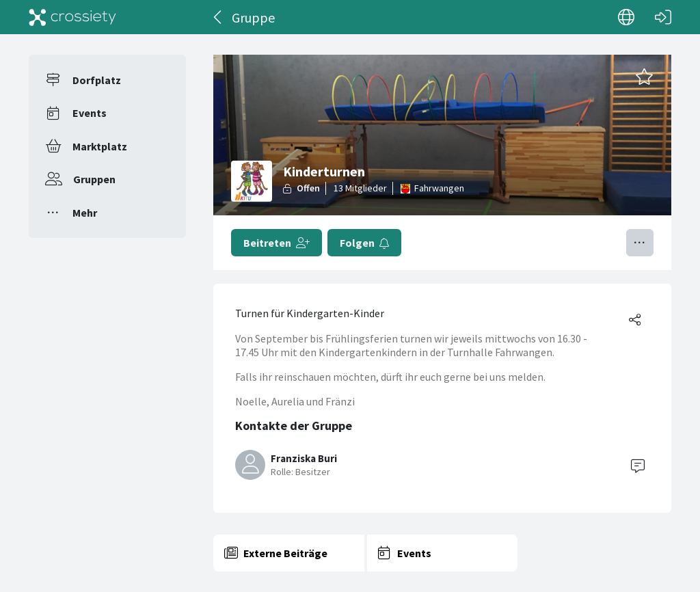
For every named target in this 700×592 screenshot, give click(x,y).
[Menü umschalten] (640, 243)
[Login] (663, 17)
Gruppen (94, 179)
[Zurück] (218, 17)
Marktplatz (100, 146)
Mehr (85, 213)
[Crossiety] (72, 17)
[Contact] (638, 465)
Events (90, 113)
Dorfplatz (97, 80)
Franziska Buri (304, 458)
